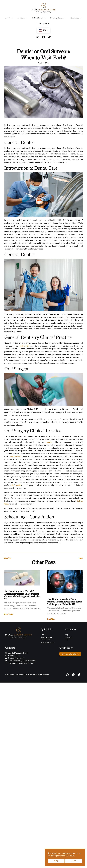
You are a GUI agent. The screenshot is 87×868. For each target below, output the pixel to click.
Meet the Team (46, 637)
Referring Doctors (44, 23)
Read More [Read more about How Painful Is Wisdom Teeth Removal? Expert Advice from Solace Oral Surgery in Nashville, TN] (51, 619)
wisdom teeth (16, 456)
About (9, 18)
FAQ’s (67, 640)
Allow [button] (74, 861)
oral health (24, 346)
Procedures (23, 18)
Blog (66, 635)
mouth (49, 442)
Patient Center (39, 18)
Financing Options (58, 18)
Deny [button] (56, 861)
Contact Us (76, 18)
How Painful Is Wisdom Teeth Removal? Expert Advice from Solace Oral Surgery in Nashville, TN (64, 602)
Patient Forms (46, 640)
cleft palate (16, 485)
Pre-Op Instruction (48, 642)
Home (43, 635)
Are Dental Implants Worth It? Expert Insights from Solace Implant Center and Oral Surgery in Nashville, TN (22, 595)
